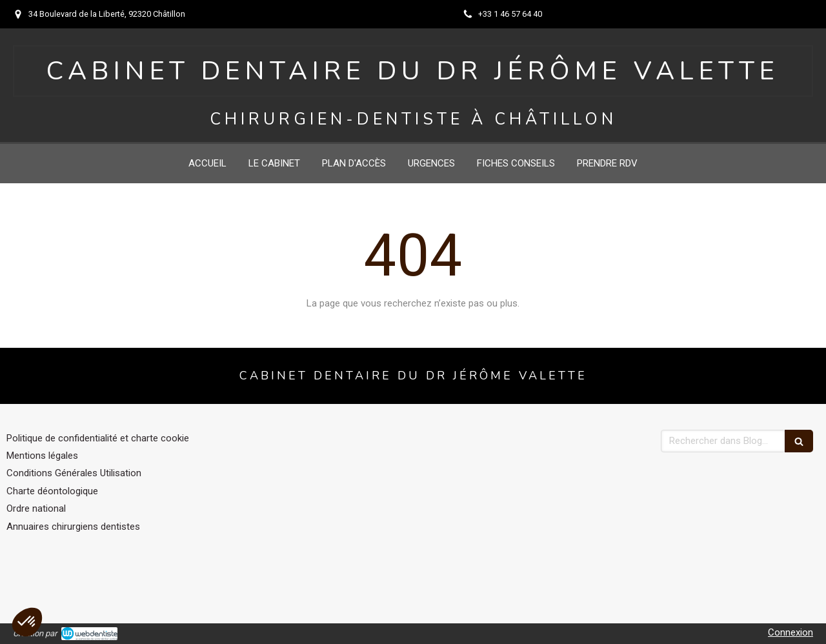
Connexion (791, 632)
